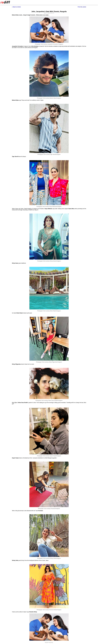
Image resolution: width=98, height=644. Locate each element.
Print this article (82, 7)
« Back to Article (16, 7)
